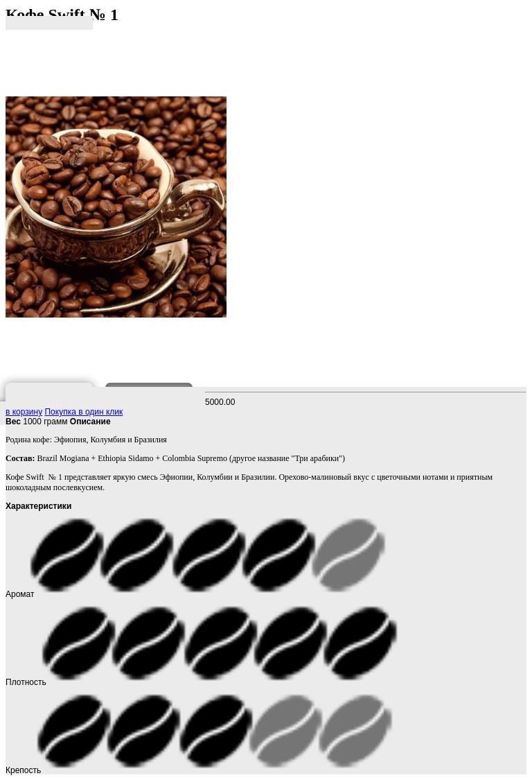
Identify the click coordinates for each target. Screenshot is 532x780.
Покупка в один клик (83, 412)
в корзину (24, 412)
